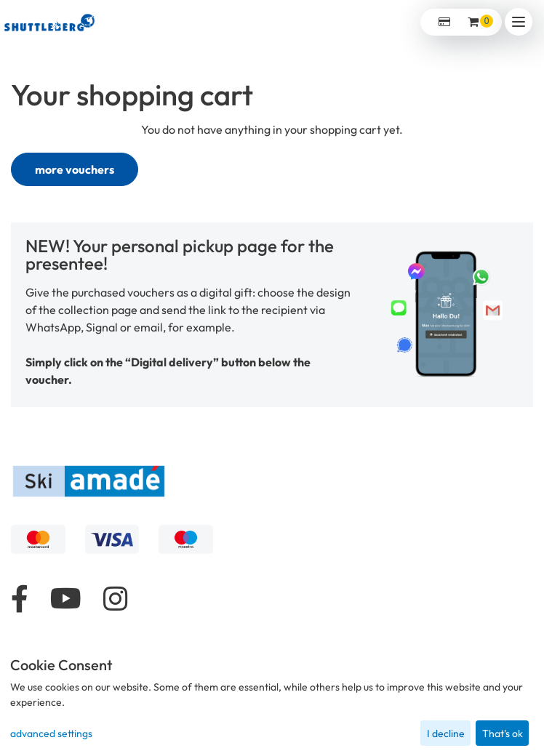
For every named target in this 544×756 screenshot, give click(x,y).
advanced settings (51, 733)
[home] (49, 21)
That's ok (503, 733)
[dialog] (272, 702)
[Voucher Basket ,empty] (474, 22)
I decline (446, 733)
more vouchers (75, 169)
